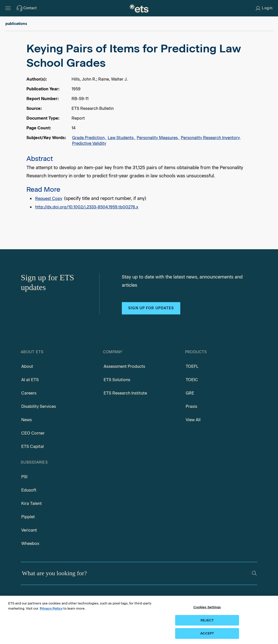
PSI (24, 477)
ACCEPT (207, 633)
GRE (190, 393)
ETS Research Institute (125, 393)
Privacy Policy (51, 608)
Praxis (191, 406)
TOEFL (192, 366)
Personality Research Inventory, (211, 138)
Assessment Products (124, 366)
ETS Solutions (117, 380)
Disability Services (39, 406)
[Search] (254, 573)
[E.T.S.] (139, 8)
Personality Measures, (158, 138)
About (27, 366)
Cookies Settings (207, 607)
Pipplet (28, 517)
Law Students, (122, 138)
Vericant (29, 530)
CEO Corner (33, 433)
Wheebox (30, 544)
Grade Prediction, (89, 138)
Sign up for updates (151, 308)
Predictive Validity (89, 143)
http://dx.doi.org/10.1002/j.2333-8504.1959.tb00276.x (87, 207)
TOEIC (192, 380)
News (27, 420)
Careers (29, 393)
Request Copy (49, 199)
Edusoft (29, 490)
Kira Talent (32, 503)
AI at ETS (30, 380)
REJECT (207, 620)
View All (193, 420)
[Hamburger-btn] (8, 8)
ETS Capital (33, 446)
